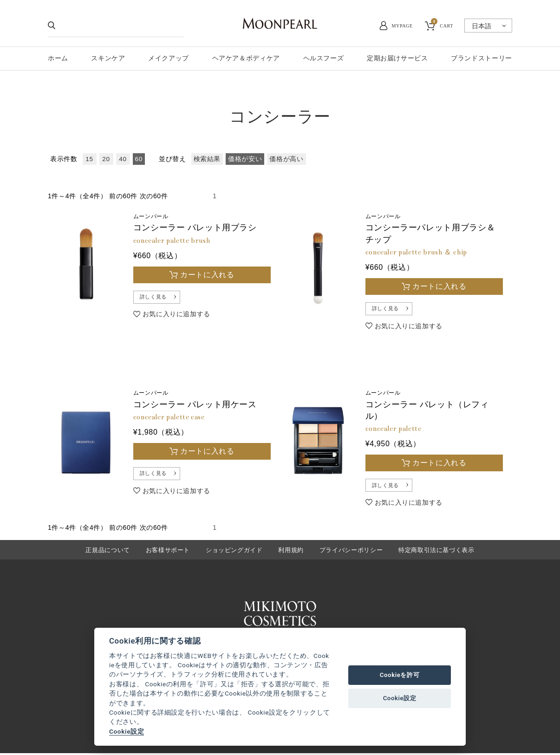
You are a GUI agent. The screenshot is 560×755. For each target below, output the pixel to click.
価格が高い (286, 159)
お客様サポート (168, 551)
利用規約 (291, 551)
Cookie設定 (127, 731)
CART (442, 25)
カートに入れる (207, 275)
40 (123, 159)
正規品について (107, 551)
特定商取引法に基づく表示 (436, 551)
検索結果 (207, 159)
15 (89, 159)
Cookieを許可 (400, 675)
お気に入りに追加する (176, 315)
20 (106, 159)
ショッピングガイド (234, 551)
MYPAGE (402, 26)
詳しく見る (155, 298)
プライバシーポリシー (351, 551)
